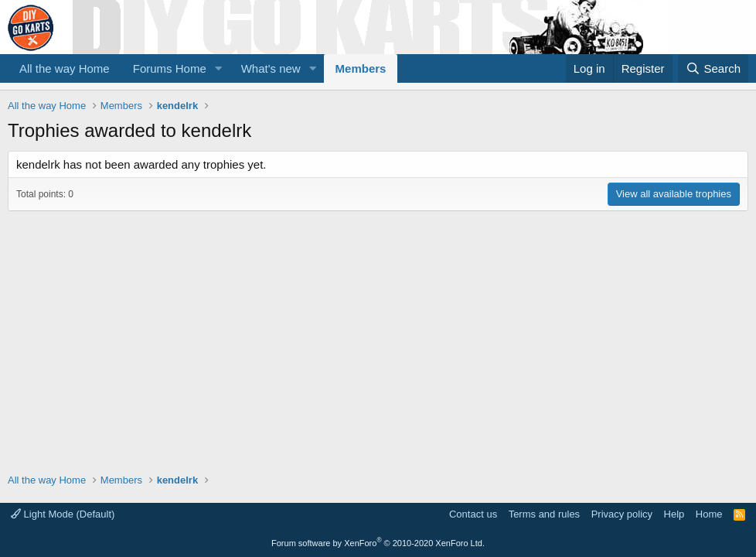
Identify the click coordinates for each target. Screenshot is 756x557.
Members (361, 68)
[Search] (713, 68)
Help (674, 514)
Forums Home (170, 68)
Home (709, 514)
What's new (271, 68)
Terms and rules (544, 514)
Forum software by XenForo (378, 543)
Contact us (473, 514)
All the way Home (65, 68)
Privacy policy (622, 514)
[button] (219, 68)
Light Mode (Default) (63, 514)
